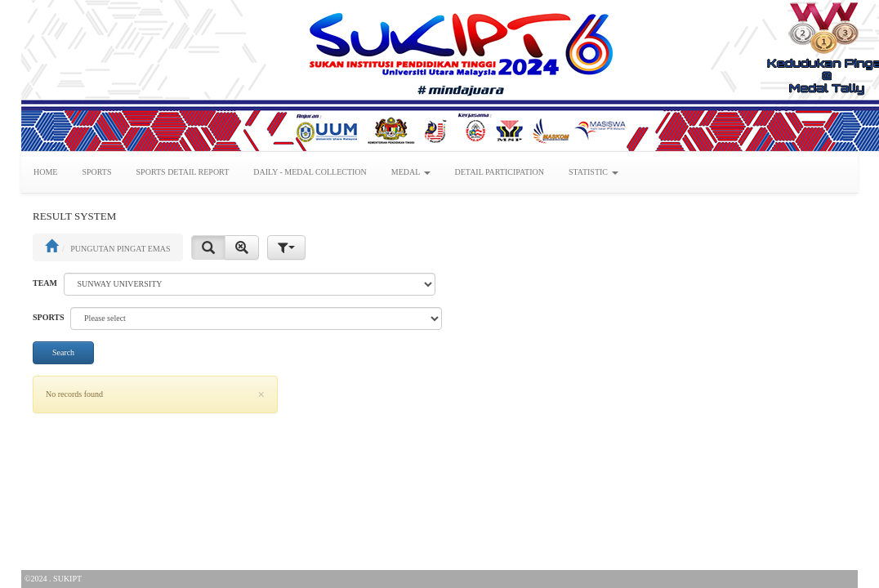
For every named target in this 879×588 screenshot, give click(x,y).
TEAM (45, 283)
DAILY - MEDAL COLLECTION (310, 172)
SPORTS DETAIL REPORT (183, 172)
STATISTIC (593, 172)
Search (63, 352)
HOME (45, 172)
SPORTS (96, 172)
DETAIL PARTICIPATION (500, 172)
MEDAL (411, 172)
